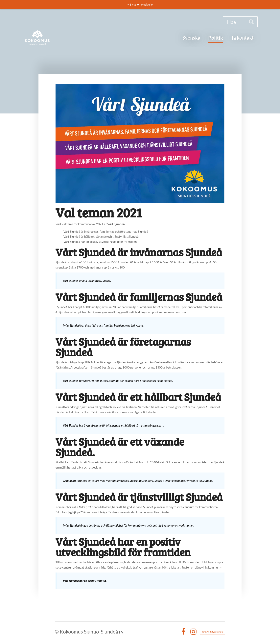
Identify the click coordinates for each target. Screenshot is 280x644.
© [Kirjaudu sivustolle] (57, 632)
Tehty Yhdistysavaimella (212, 632)
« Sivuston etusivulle (140, 5)
